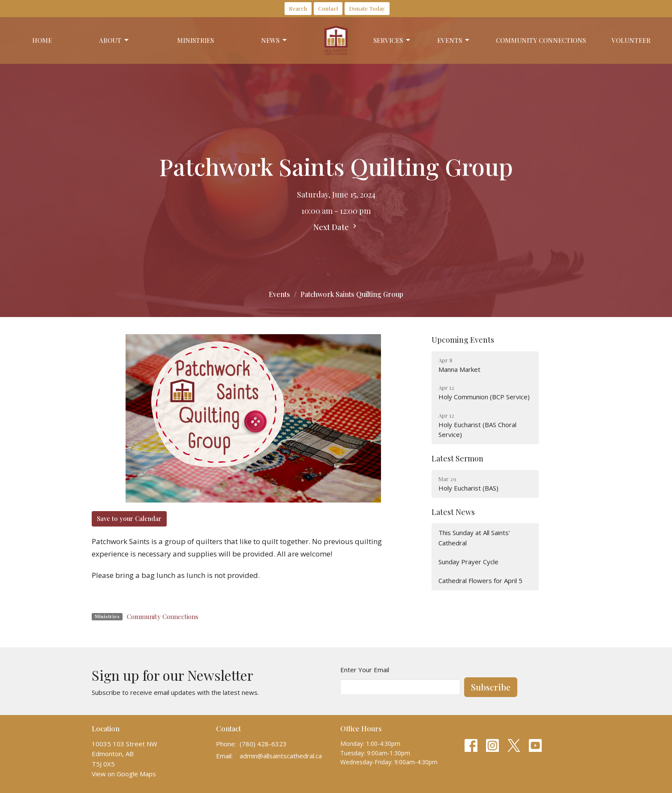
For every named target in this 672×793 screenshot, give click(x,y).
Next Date (336, 227)
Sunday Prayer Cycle (468, 562)
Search (298, 8)
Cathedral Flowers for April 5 (480, 581)
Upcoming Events (463, 340)
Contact (328, 8)
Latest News (453, 512)
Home (42, 40)
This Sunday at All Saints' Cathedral (474, 537)
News (274, 40)
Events (454, 40)
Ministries (195, 40)
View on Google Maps (124, 774)
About (114, 40)
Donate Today (367, 8)
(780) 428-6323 (263, 744)
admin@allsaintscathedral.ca (281, 756)
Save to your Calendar (129, 518)
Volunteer (631, 40)
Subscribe (491, 687)
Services (392, 40)
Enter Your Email (365, 670)
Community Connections (541, 40)
